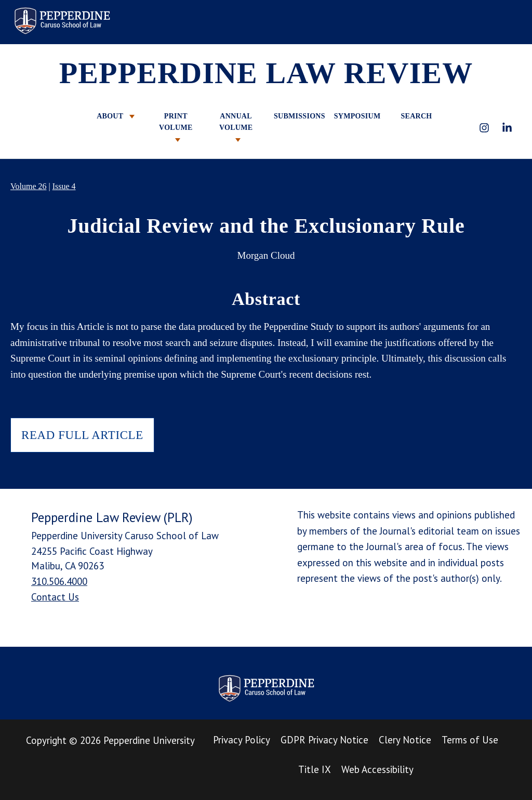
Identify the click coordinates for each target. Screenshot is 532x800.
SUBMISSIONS (296, 116)
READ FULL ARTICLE (82, 435)
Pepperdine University (149, 740)
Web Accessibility (377, 769)
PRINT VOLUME (176, 127)
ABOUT (116, 116)
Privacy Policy (242, 740)
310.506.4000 (59, 581)
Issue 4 (64, 186)
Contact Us (55, 597)
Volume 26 (28, 186)
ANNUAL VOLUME (236, 127)
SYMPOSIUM (356, 116)
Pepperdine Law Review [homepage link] (62, 21)
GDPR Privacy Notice (324, 740)
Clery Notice (405, 740)
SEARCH (416, 116)
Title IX (315, 769)
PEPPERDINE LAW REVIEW (266, 73)
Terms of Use (470, 740)
